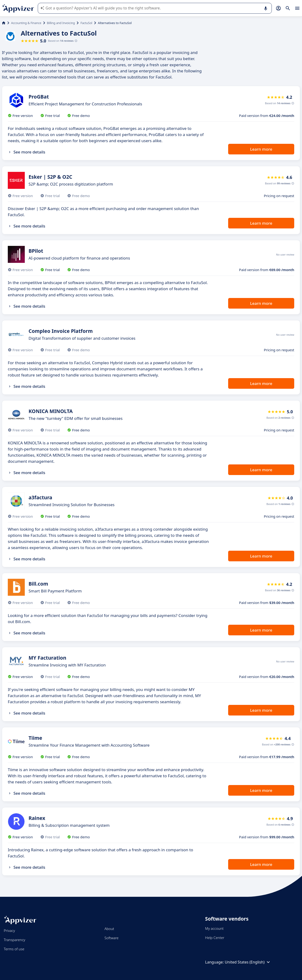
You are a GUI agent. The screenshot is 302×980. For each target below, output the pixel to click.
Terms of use (14, 949)
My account (214, 928)
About (109, 929)
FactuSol (86, 23)
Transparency (15, 940)
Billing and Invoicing (61, 23)
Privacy (9, 930)
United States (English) (248, 962)
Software (112, 938)
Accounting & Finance (26, 23)
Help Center (215, 938)
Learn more (261, 149)
